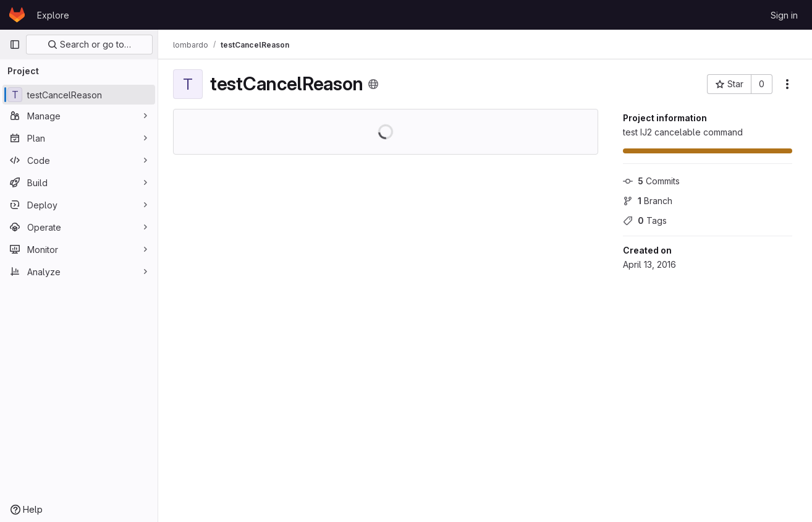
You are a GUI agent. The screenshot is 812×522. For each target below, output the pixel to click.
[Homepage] (17, 15)
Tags (645, 220)
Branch (648, 201)
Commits (651, 181)
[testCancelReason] (79, 95)
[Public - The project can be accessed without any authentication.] (373, 84)
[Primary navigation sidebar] (15, 45)
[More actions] (787, 84)
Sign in (784, 15)
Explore (53, 15)
